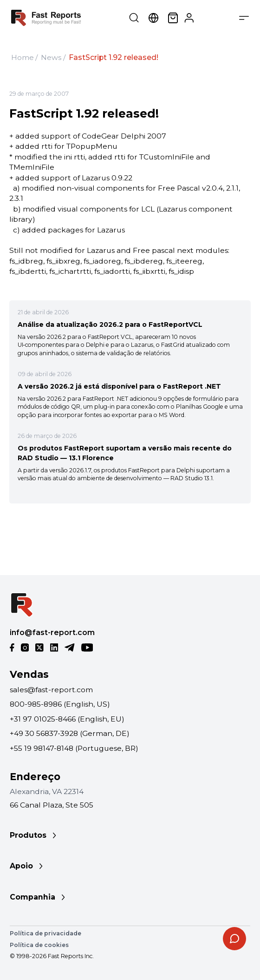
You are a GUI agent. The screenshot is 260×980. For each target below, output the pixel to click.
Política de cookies (39, 945)
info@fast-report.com (52, 632)
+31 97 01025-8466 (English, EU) (67, 719)
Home (23, 57)
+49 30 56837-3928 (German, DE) (70, 733)
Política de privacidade (45, 933)
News (51, 57)
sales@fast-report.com (51, 690)
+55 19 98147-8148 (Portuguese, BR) (74, 748)
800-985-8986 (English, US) (60, 704)
